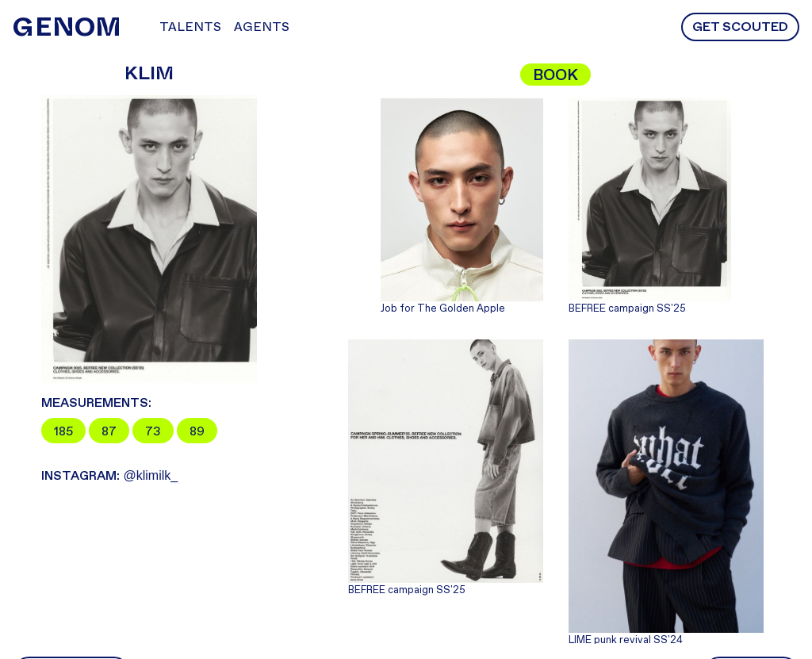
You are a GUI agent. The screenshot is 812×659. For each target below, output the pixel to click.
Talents (190, 27)
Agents (262, 27)
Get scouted (740, 27)
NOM (67, 27)
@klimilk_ (109, 475)
